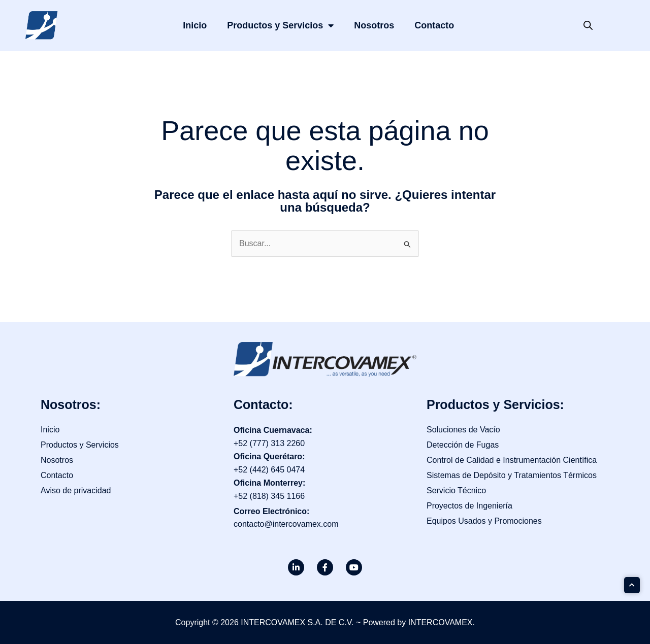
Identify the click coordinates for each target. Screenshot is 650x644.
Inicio (195, 25)
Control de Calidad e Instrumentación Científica (512, 460)
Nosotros (374, 25)
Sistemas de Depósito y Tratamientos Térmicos (512, 475)
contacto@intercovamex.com (286, 524)
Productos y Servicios (280, 25)
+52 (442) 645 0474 (269, 470)
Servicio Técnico (456, 490)
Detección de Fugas (463, 445)
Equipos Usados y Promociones (484, 521)
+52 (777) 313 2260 (269, 443)
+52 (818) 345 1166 (269, 496)
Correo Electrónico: (271, 511)
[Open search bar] (588, 25)
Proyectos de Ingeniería (469, 506)
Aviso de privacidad (76, 490)
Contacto (434, 25)
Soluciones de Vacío (463, 430)
